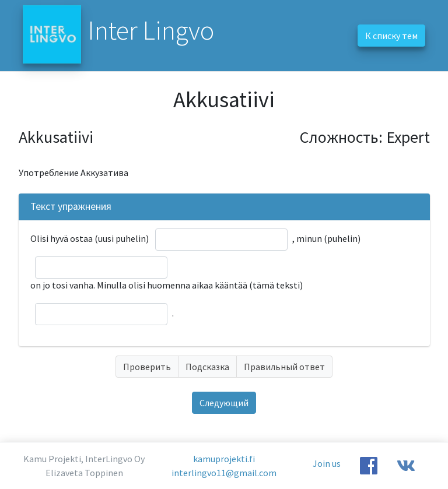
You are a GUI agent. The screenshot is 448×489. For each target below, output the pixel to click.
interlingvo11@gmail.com (224, 473)
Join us (327, 463)
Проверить (147, 367)
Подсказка (207, 367)
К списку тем (391, 36)
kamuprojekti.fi (224, 459)
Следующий (224, 403)
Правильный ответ (284, 367)
